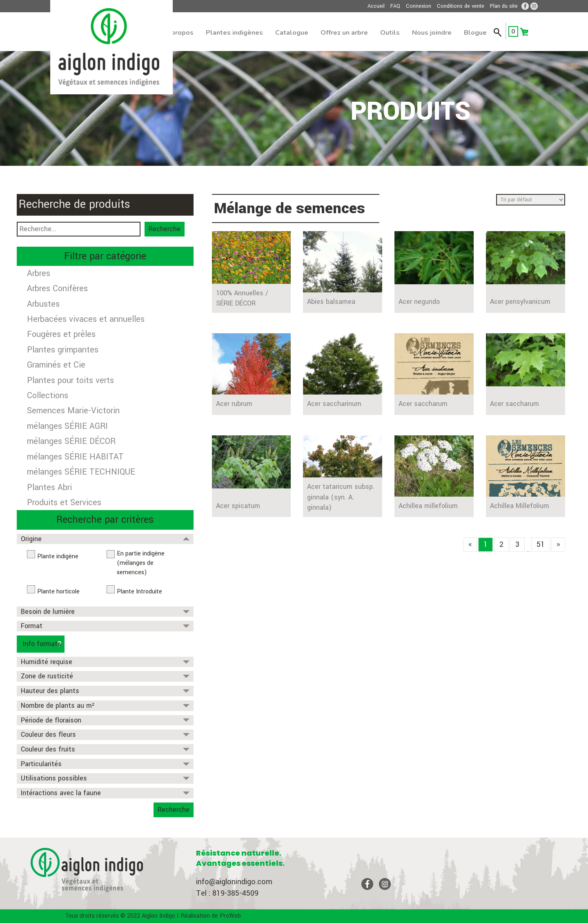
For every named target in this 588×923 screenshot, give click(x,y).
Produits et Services (64, 503)
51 (541, 544)
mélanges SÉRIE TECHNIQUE (81, 472)
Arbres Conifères (57, 289)
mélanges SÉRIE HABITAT (75, 457)
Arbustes (43, 304)
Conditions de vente (461, 6)
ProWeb (230, 916)
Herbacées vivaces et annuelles (86, 319)
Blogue (475, 33)
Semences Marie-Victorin (73, 411)
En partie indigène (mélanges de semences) (141, 563)
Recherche (165, 229)
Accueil (376, 6)
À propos (179, 33)
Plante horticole (58, 592)
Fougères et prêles (61, 334)
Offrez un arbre (344, 33)
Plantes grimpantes (63, 350)
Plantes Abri (49, 487)
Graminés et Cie (56, 365)
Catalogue (292, 33)
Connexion (419, 6)
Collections (48, 396)
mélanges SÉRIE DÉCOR (71, 441)
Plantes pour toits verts (70, 380)
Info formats (42, 644)
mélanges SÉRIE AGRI (67, 426)
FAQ (395, 6)
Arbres (39, 273)
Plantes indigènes (234, 33)
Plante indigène (58, 556)
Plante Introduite (139, 592)
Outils (390, 33)
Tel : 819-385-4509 (227, 893)
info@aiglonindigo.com (234, 882)
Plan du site (504, 6)
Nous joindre (432, 33)
